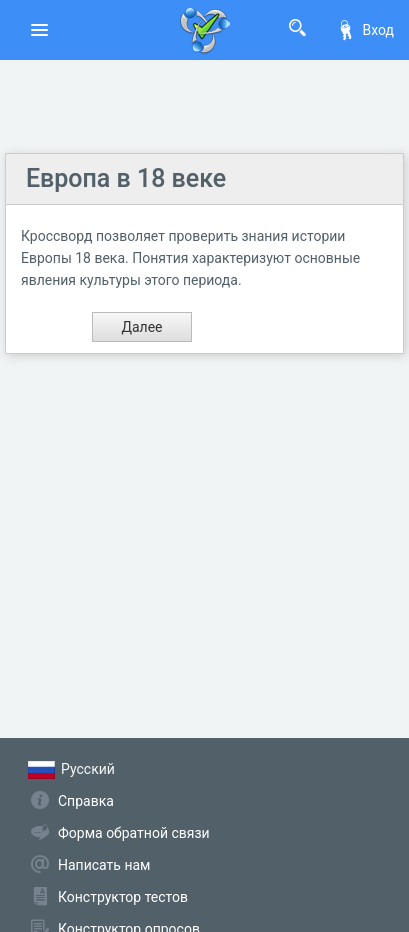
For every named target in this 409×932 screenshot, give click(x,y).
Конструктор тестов (123, 897)
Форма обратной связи (134, 833)
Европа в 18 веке (126, 178)
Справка (86, 801)
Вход (365, 30)
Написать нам (104, 865)
